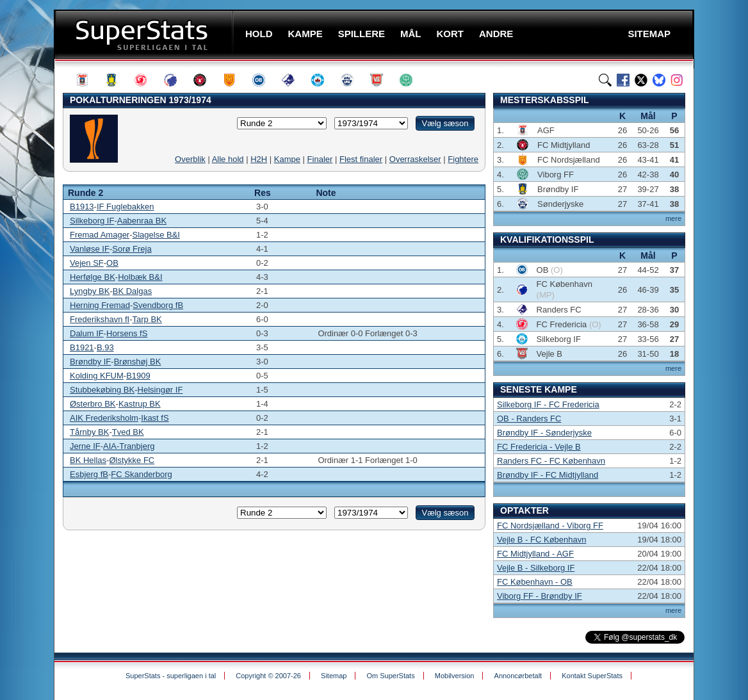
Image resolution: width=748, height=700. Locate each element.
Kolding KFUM (97, 376)
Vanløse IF (90, 249)
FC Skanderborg (141, 474)
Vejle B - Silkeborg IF (536, 568)
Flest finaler (361, 159)
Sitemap (334, 676)
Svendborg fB (158, 305)
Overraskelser (415, 159)
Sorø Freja (132, 249)
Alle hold (228, 159)
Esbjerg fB (89, 474)
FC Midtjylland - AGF (535, 554)
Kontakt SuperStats (592, 676)
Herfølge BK (93, 277)
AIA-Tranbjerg (129, 446)
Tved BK (128, 432)
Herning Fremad (100, 305)
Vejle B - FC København (541, 540)
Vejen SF (87, 263)
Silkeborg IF (92, 221)
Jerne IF (85, 446)
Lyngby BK (90, 291)
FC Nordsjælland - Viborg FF (550, 525)
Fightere (463, 159)
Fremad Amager (100, 235)
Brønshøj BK (138, 362)
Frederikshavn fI (100, 319)
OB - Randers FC (529, 419)
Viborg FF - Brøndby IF (540, 596)
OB (112, 263)
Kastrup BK (140, 404)
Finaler (320, 159)
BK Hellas (88, 460)
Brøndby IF (90, 362)
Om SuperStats (390, 676)
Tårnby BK (89, 432)
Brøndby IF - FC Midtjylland (548, 475)
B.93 (105, 347)
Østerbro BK (93, 404)
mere (673, 218)
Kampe (287, 159)
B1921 (82, 347)
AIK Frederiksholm (104, 418)
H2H (259, 159)
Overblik (190, 159)
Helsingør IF (160, 390)
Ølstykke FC (132, 460)
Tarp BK (147, 319)
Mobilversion (455, 676)
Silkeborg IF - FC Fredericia (548, 404)
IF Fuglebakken (126, 207)
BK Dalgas (132, 291)
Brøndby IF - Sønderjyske (544, 433)
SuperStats (145, 34)
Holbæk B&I (140, 277)
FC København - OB (535, 582)
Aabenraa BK (142, 221)
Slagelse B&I (156, 235)
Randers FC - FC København (551, 461)
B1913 (82, 207)
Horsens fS (127, 333)
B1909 (138, 376)
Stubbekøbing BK (102, 390)
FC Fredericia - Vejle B (539, 447)
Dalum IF (87, 333)
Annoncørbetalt (518, 676)
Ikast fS (155, 418)
